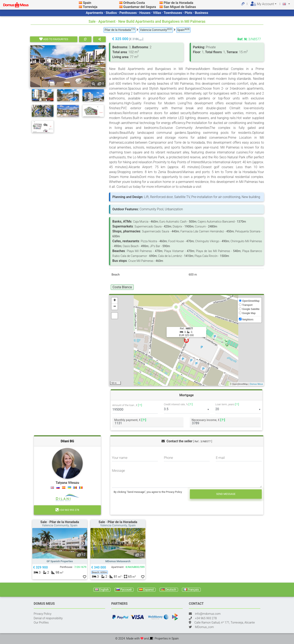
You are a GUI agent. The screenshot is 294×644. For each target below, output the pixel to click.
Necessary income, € (208, 420)
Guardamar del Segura (140, 7)
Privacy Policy (43, 614)
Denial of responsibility (48, 618)
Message (118, 471)
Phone (169, 458)
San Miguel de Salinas (180, 7)
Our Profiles (41, 623)
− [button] (115, 307)
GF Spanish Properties (60, 561)
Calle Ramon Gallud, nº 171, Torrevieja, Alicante (225, 623)
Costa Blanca (122, 287)
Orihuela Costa (134, 3)
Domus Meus (256, 384)
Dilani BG (67, 441)
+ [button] (115, 301)
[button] (36, 543)
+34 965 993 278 (67, 510)
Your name (120, 458)
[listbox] (187, 409)
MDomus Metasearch (118, 561)
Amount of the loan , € (127, 405)
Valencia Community (156, 30)
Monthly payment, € (130, 420)
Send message (226, 494)
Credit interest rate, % (178, 404)
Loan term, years (227, 404)
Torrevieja (90, 7)
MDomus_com (204, 627)
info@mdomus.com (208, 614)
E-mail (220, 458)
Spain (87, 3)
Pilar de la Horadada (178, 3)
